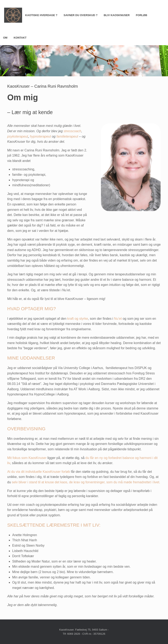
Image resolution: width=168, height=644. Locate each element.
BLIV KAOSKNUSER (117, 15)
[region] (84, 61)
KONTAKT (20, 38)
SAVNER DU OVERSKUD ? (80, 15)
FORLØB (141, 15)
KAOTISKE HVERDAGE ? (41, 15)
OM (5, 38)
